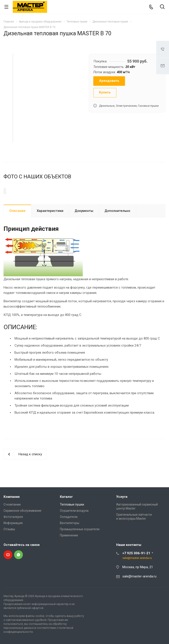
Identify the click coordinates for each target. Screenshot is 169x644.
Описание (17, 241)
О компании (12, 534)
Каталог (66, 527)
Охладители (69, 547)
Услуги (122, 527)
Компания (12, 527)
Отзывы (9, 559)
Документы (84, 241)
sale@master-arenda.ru (137, 588)
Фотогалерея (13, 547)
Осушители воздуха (74, 541)
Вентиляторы (70, 553)
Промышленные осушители (80, 559)
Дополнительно (117, 241)
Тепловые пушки (72, 534)
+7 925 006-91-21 (136, 583)
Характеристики (50, 241)
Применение (69, 565)
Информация (13, 553)
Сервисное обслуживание (22, 541)
